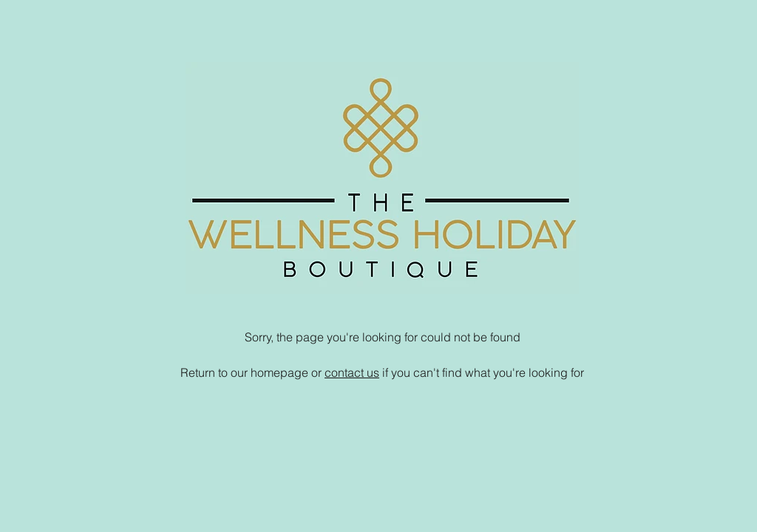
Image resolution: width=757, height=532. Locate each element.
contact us (352, 372)
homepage (279, 372)
